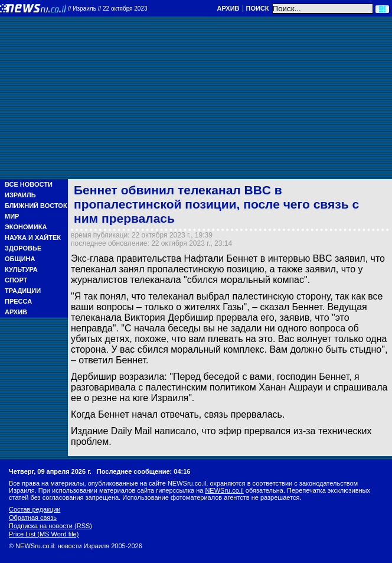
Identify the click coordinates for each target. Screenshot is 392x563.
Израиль (20, 195)
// (108, 9)
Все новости (29, 184)
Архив (228, 8)
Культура (21, 269)
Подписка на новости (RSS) (50, 526)
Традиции (23, 291)
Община (20, 259)
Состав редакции (35, 509)
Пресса (18, 301)
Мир (12, 216)
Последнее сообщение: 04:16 (144, 471)
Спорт (16, 280)
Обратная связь (33, 518)
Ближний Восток (36, 206)
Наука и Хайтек (33, 237)
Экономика (26, 227)
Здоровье (23, 248)
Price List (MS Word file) (44, 534)
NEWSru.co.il (224, 490)
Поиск (258, 8)
